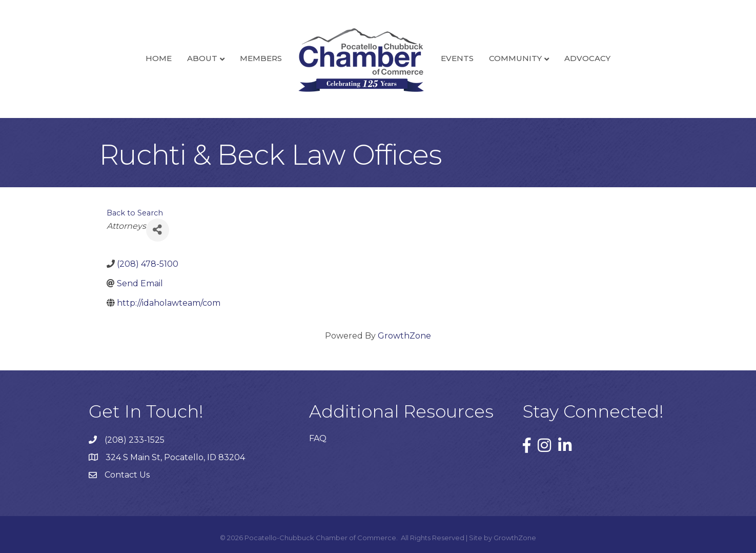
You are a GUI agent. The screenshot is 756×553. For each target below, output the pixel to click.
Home (159, 58)
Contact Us (127, 475)
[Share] (158, 230)
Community (515, 58)
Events (457, 58)
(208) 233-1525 (135, 440)
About (202, 58)
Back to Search (135, 213)
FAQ (318, 438)
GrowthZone (404, 336)
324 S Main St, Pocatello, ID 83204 (175, 457)
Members (261, 58)
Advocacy (587, 58)
